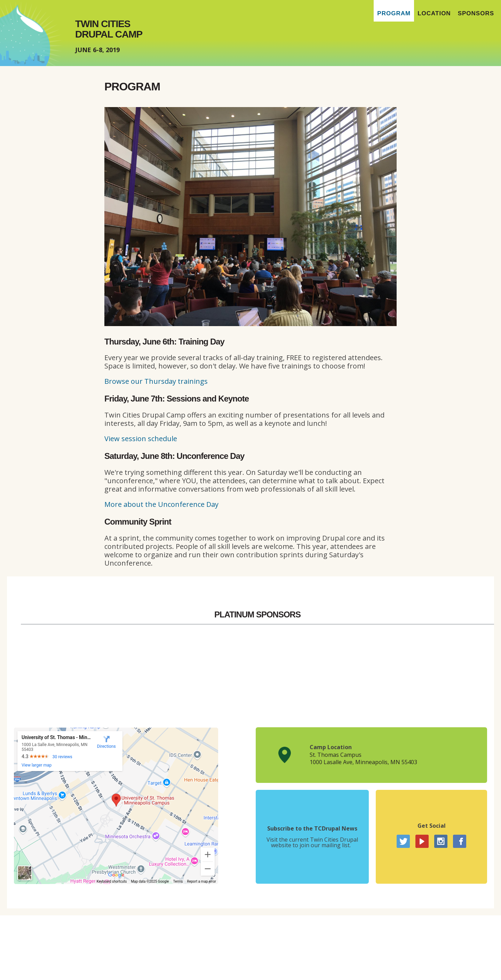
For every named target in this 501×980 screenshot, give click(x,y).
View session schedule (141, 439)
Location (434, 13)
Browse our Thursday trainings (156, 381)
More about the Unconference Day (161, 504)
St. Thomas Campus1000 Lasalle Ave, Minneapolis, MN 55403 (363, 759)
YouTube (422, 841)
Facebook (460, 841)
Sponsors (476, 13)
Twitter (403, 841)
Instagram (441, 841)
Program (394, 13)
